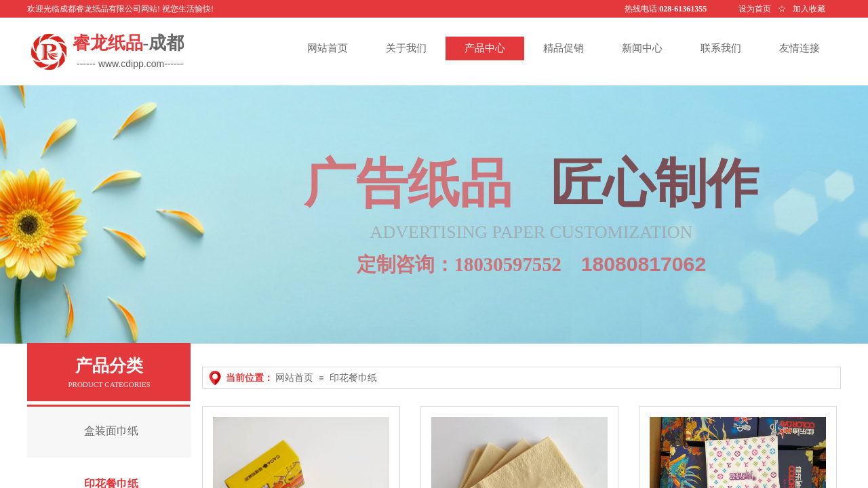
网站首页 (294, 378)
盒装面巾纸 (111, 431)
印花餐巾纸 (353, 378)
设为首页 (755, 9)
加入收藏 (809, 9)
